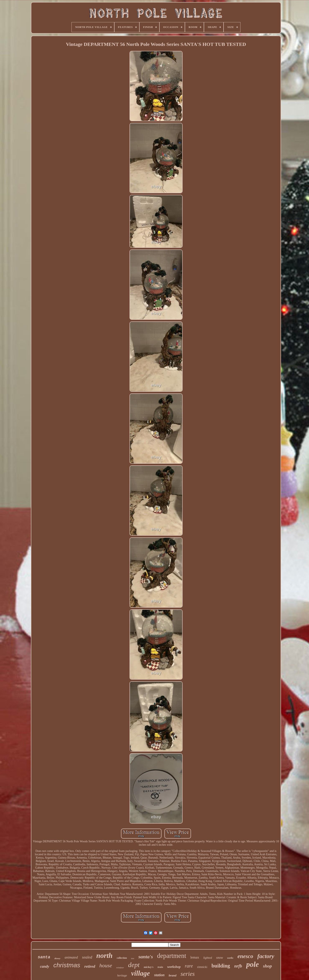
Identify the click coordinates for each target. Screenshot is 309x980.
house (106, 966)
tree (133, 958)
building (221, 966)
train (160, 967)
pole (252, 964)
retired (90, 966)
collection (122, 958)
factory (266, 956)
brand (173, 975)
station (159, 975)
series (188, 974)
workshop (174, 967)
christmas (67, 965)
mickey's (149, 967)
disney (57, 958)
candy (45, 966)
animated (71, 957)
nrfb (238, 966)
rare (189, 966)
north (104, 955)
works (230, 958)
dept (134, 965)
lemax (195, 957)
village (141, 973)
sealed (87, 957)
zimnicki (202, 967)
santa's (146, 957)
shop (268, 966)
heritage (122, 976)
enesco (245, 956)
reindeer (120, 967)
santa (44, 957)
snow (219, 958)
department (172, 956)
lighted (208, 958)
